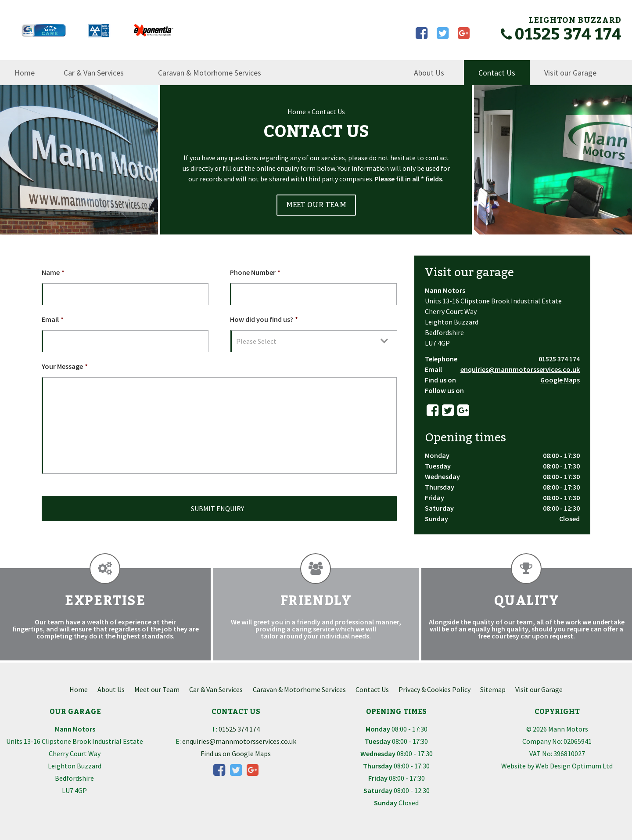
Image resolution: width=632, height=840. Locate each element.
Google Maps (560, 380)
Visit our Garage (570, 73)
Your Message (65, 366)
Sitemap (493, 689)
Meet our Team (157, 689)
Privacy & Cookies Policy (434, 689)
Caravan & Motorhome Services (210, 73)
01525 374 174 (561, 35)
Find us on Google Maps (236, 753)
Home (25, 73)
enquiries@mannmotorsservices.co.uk (520, 369)
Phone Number (255, 272)
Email (53, 319)
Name (53, 272)
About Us (429, 73)
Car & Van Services (94, 73)
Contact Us (497, 73)
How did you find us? (264, 319)
